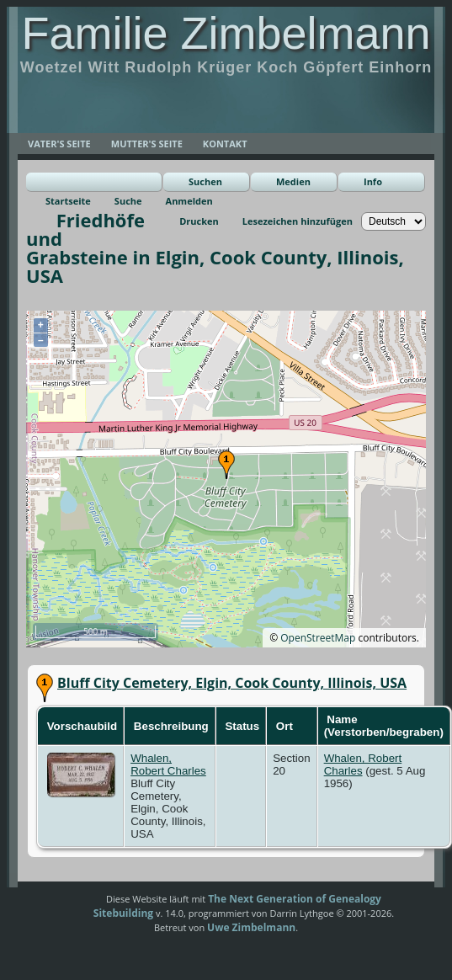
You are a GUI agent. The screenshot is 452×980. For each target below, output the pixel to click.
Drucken (199, 221)
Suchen (205, 181)
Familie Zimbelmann (226, 33)
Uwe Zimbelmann (251, 927)
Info (373, 181)
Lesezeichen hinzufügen (298, 221)
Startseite (68, 201)
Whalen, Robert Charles (168, 764)
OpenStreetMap (318, 638)
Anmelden (189, 201)
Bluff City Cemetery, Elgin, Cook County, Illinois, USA (232, 683)
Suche (128, 201)
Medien (293, 181)
